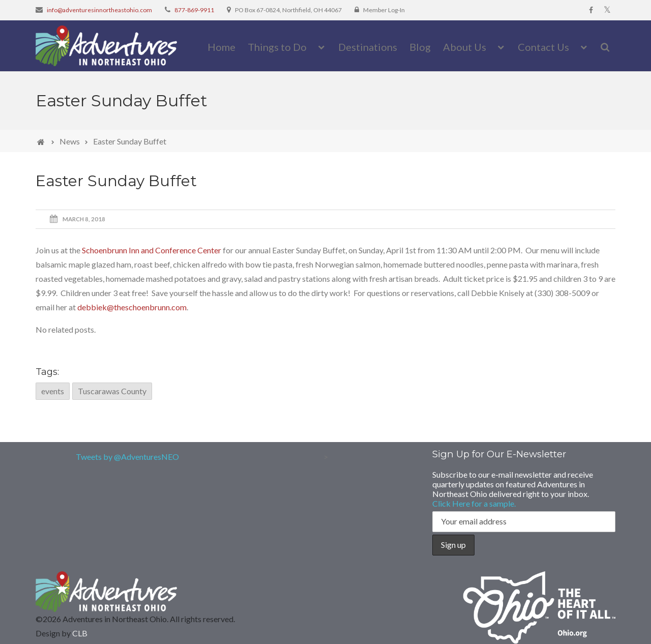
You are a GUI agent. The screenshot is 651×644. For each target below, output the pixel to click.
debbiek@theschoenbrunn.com (132, 307)
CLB (80, 633)
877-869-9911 (194, 10)
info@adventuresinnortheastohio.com (99, 10)
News (70, 141)
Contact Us (543, 47)
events (53, 391)
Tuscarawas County (112, 391)
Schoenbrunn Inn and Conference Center (152, 250)
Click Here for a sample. (474, 503)
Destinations (368, 47)
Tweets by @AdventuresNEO (127, 457)
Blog (420, 47)
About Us (465, 47)
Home (221, 47)
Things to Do (277, 47)
